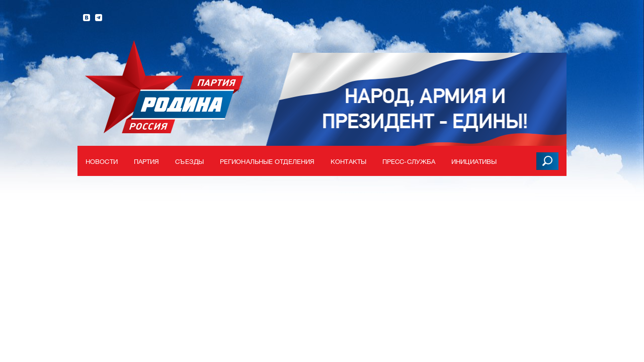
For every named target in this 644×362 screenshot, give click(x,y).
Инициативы (474, 162)
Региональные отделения (267, 162)
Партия (147, 162)
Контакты (348, 162)
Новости (102, 162)
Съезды (189, 162)
